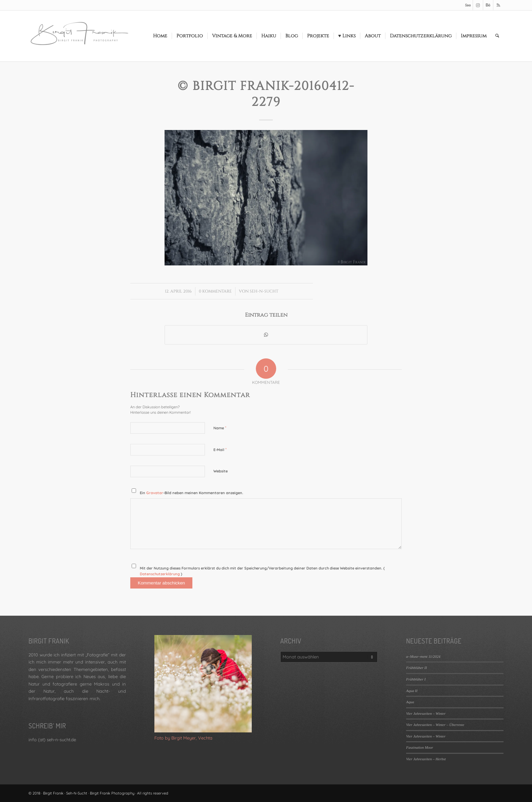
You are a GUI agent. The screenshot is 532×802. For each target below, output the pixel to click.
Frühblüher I (416, 679)
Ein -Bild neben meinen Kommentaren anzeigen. (192, 493)
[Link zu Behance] (488, 5)
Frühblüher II (416, 668)
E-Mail (220, 449)
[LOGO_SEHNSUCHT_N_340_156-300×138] (79, 36)
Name (220, 428)
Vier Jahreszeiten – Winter (426, 713)
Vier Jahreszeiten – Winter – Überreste (435, 725)
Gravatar (155, 493)
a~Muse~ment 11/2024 (423, 656)
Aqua (410, 702)
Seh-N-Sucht (264, 291)
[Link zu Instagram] (478, 5)
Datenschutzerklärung (160, 574)
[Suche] (497, 36)
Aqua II (412, 691)
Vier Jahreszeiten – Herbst (426, 759)
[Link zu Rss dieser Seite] (498, 5)
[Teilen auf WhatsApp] (266, 335)
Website (221, 471)
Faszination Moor (420, 747)
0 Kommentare (215, 291)
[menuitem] (160, 36)
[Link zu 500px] (468, 5)
